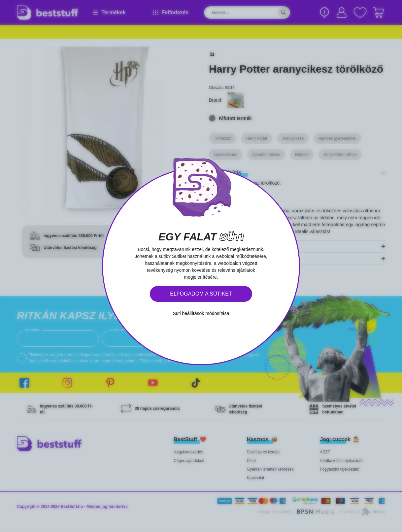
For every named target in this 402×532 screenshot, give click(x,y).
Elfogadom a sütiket (201, 294)
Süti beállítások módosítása (201, 313)
